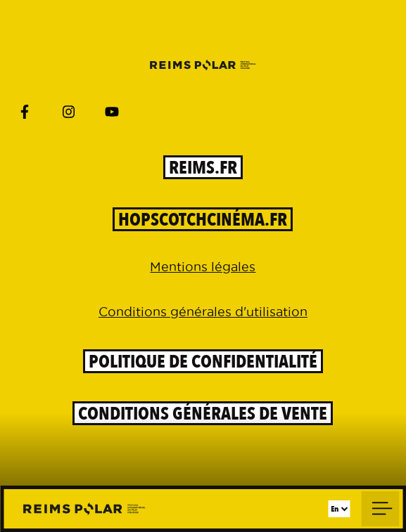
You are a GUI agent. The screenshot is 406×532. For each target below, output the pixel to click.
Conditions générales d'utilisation (203, 312)
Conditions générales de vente (203, 413)
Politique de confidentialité (203, 361)
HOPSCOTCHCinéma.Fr (203, 219)
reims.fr (203, 167)
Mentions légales (203, 267)
